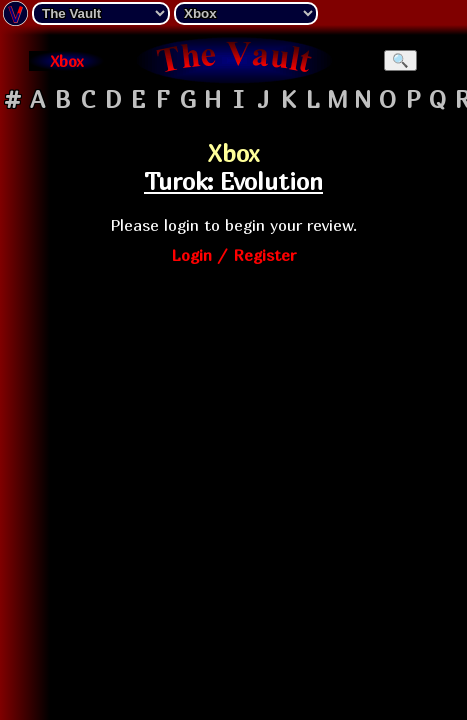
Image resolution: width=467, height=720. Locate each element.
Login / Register (233, 255)
